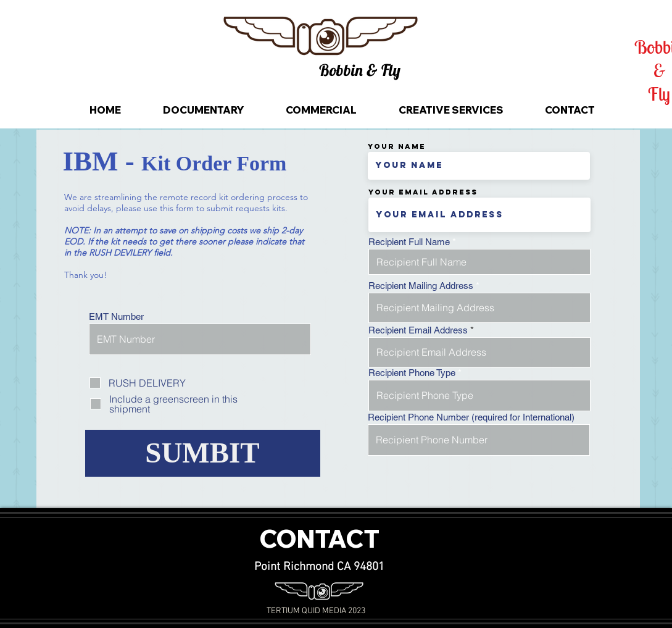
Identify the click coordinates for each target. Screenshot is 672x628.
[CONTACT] (319, 539)
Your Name (397, 146)
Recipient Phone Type (412, 373)
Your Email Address (423, 192)
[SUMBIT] (203, 453)
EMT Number (116, 316)
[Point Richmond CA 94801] (320, 568)
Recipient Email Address (418, 330)
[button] (360, 70)
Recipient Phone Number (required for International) (471, 417)
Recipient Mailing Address (421, 286)
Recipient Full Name (409, 242)
